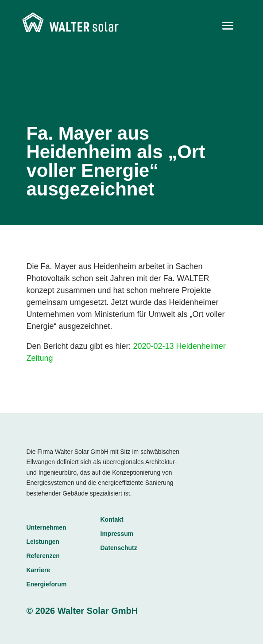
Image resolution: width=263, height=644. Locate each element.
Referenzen (43, 556)
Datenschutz (119, 548)
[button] (16, 628)
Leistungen (43, 542)
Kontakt (112, 519)
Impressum (117, 534)
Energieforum (46, 584)
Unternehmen (46, 527)
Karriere (38, 570)
